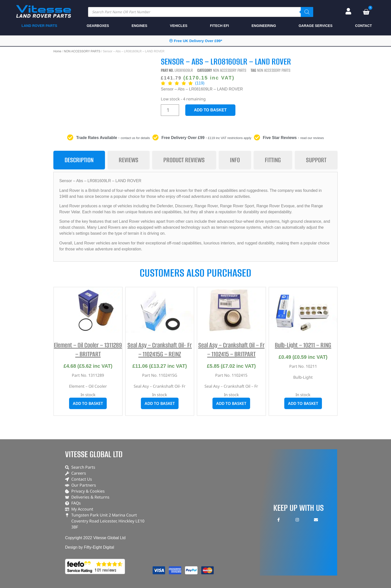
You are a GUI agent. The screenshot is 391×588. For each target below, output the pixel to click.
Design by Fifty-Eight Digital (90, 547)
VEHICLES (179, 26)
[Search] (307, 12)
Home (57, 51)
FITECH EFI (219, 26)
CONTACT (363, 26)
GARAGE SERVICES (315, 26)
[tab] (79, 160)
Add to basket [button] (88, 403)
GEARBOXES (98, 26)
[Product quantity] (170, 110)
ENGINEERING (264, 26)
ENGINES (140, 26)
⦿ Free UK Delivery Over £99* (196, 41)
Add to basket (210, 110)
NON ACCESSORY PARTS (82, 51)
